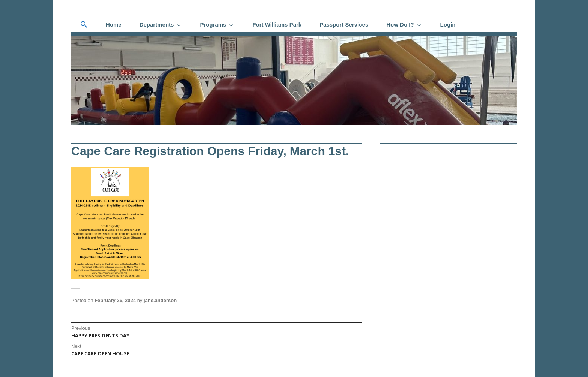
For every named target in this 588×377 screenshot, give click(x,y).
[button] (84, 25)
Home (114, 25)
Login (448, 25)
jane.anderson (160, 300)
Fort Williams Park (277, 25)
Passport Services (344, 25)
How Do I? (400, 25)
